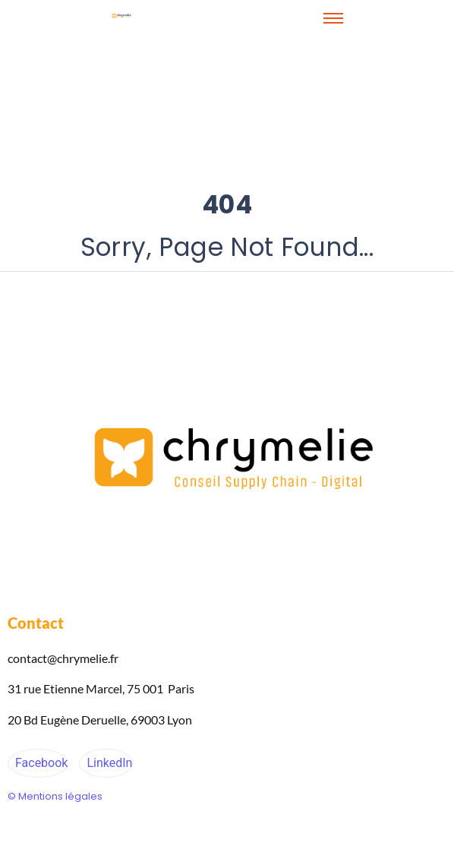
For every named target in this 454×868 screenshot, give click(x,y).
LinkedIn (108, 763)
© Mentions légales (55, 796)
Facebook (40, 763)
